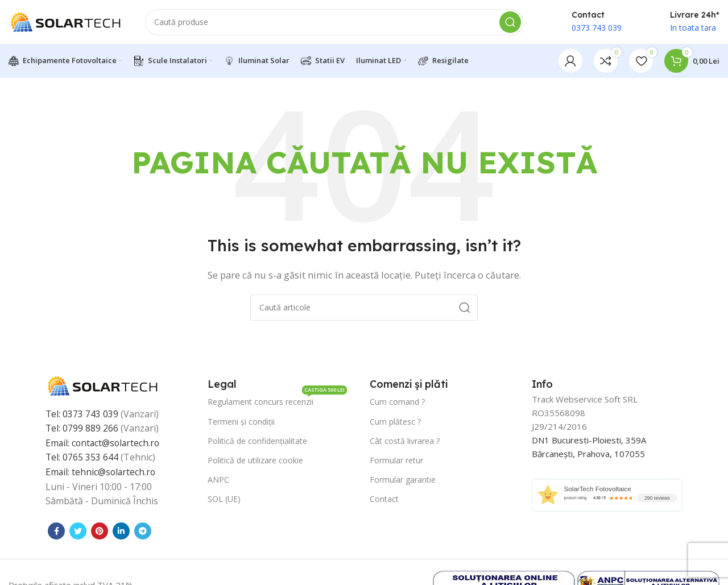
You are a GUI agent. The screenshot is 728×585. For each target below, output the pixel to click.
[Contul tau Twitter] (78, 533)
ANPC (218, 481)
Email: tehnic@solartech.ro (102, 474)
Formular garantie (403, 481)
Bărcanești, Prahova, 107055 (588, 455)
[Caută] (334, 23)
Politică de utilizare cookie (255, 462)
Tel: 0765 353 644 (82, 459)
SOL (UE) (224, 501)
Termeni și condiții (241, 423)
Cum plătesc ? (395, 423)
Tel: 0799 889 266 (82, 430)
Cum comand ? (397, 403)
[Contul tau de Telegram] (143, 533)
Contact (384, 501)
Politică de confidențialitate (257, 443)
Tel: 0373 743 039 (82, 416)
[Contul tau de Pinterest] (100, 533)
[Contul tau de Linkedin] (121, 533)
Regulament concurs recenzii (277, 401)
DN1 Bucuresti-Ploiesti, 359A (589, 442)
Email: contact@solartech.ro (104, 445)
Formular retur (396, 462)
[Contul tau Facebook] (56, 533)
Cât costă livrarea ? (405, 443)
